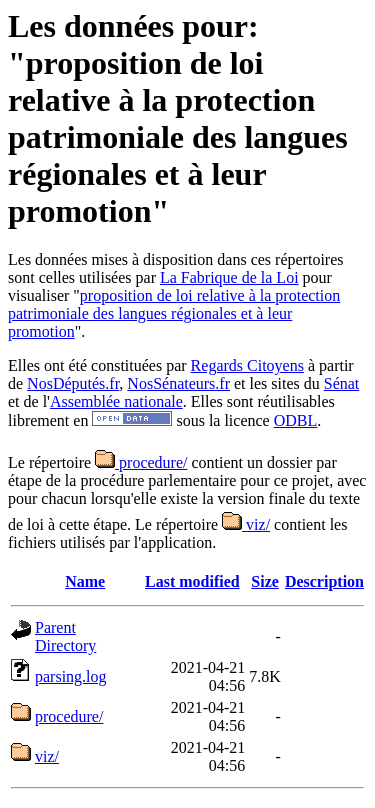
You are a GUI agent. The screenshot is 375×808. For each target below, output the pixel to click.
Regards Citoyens (247, 365)
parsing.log (71, 676)
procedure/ (141, 462)
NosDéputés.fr (73, 383)
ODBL (296, 420)
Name (85, 581)
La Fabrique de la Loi (229, 277)
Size (265, 581)
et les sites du (277, 383)
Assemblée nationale (116, 401)
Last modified (192, 581)
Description (324, 581)
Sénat (342, 383)
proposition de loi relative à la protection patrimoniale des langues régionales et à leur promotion (174, 313)
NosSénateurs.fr (178, 383)
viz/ (246, 524)
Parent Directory (65, 636)
